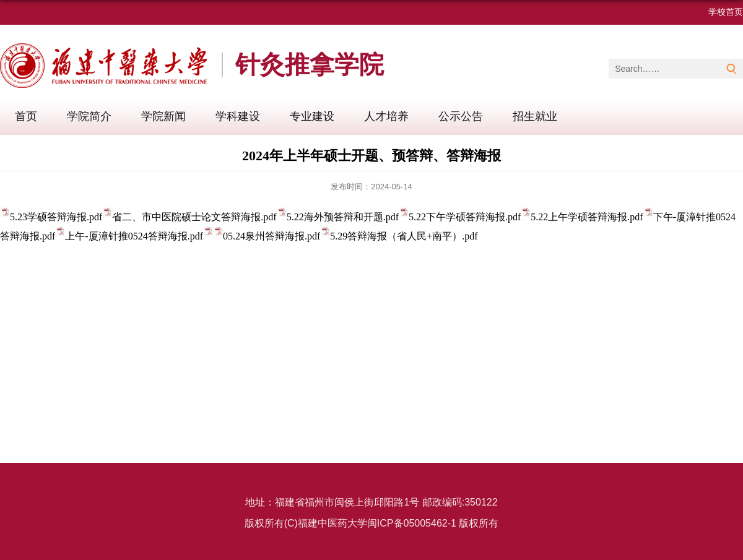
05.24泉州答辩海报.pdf (276, 236)
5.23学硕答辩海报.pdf (56, 217)
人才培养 (386, 116)
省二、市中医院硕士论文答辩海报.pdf (194, 217)
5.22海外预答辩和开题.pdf (343, 217)
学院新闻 (163, 116)
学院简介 (89, 116)
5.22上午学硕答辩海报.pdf (592, 217)
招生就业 (535, 116)
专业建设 (312, 116)
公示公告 (461, 116)
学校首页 (726, 12)
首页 (26, 116)
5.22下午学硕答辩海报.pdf (465, 217)
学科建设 (238, 116)
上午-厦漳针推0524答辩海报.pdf (134, 236)
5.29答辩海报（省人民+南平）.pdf (404, 236)
